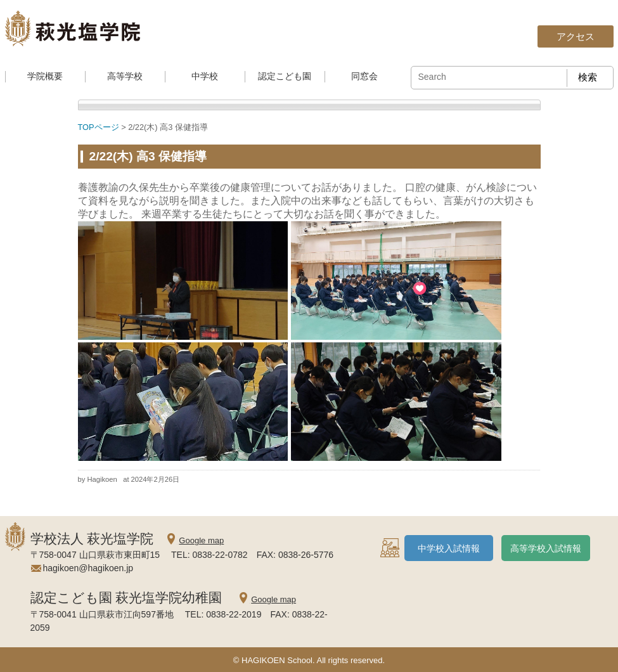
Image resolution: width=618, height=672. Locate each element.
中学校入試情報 (449, 548)
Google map (201, 540)
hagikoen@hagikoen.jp (88, 568)
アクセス (576, 36)
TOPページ (99, 127)
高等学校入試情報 (546, 548)
